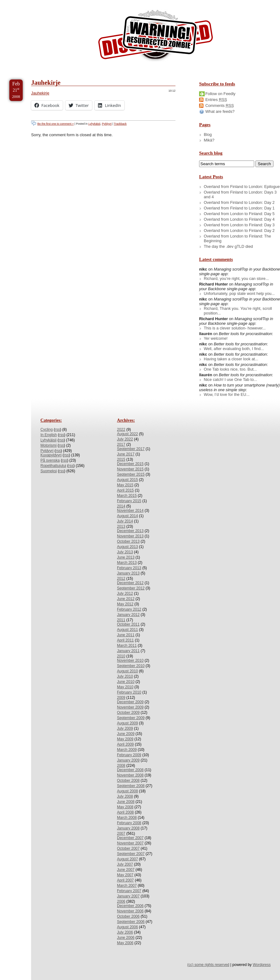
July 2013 (125, 552)
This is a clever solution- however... (235, 328)
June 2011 (126, 635)
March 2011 (127, 646)
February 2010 (129, 692)
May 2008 (125, 807)
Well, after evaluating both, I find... (234, 349)
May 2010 (125, 687)
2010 (121, 656)
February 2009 (129, 755)
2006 (121, 901)
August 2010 (127, 671)
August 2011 (127, 630)
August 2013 (127, 547)
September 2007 (131, 854)
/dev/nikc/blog (156, 37)
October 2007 (128, 848)
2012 (121, 579)
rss (58, 430)
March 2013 (127, 563)
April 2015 (125, 490)
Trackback (120, 124)
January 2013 (128, 573)
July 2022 (125, 439)
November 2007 (130, 843)
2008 (121, 766)
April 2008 (125, 812)
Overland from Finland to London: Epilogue (242, 187)
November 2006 (130, 911)
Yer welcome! (216, 338)
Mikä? (209, 140)
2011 (121, 620)
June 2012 (126, 599)
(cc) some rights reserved (208, 965)
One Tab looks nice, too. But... (230, 369)
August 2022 (127, 434)
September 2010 (131, 666)
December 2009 (130, 702)
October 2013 (128, 541)
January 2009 (128, 760)
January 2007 (128, 896)
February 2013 (129, 568)
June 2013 (126, 557)
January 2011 (128, 651)
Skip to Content (24, 3)
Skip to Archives (70, 3)
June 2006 (126, 938)
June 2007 (126, 870)
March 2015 (127, 496)
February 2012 (129, 609)
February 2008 (129, 823)
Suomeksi (49, 471)
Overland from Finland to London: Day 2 (239, 202)
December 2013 (130, 531)
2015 (121, 459)
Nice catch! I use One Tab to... (230, 380)
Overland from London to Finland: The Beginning (237, 238)
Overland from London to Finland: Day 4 (239, 219)
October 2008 (128, 781)
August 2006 (127, 927)
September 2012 (131, 588)
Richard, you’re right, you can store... (236, 279)
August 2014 (127, 516)
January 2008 (128, 828)
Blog (208, 135)
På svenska (50, 460)
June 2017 (126, 454)
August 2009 (127, 723)
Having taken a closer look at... (231, 359)
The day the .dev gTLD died (228, 246)
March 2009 (127, 750)
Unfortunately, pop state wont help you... (239, 293)
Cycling (47, 430)
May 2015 (125, 485)
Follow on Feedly (220, 94)
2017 (121, 444)
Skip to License (115, 3)
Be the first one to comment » (56, 124)
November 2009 (130, 707)
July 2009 (125, 728)
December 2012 (130, 583)
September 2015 (131, 474)
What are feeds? (220, 111)
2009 (121, 698)
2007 (121, 833)
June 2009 (126, 734)
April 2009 (125, 744)
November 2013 (130, 536)
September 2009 (131, 718)
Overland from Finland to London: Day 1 (239, 208)
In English (49, 435)
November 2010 (130, 661)
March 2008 (127, 818)
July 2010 (125, 676)
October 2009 (128, 713)
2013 (121, 526)
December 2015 (130, 464)
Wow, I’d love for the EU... (227, 394)
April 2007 (125, 880)
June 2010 (126, 682)
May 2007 (125, 875)
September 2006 (131, 922)
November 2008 (130, 775)
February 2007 (129, 891)
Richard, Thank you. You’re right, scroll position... (238, 311)
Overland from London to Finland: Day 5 (239, 214)
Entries (216, 100)
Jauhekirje (46, 83)
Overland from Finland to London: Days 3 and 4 (240, 195)
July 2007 (125, 864)
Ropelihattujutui (53, 466)
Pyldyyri (107, 124)
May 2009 (125, 739)
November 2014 (130, 511)
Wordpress (262, 965)
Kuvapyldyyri (51, 455)
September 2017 (131, 449)
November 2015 (130, 469)
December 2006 (130, 906)
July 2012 (125, 593)
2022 (121, 430)
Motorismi (49, 445)
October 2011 (128, 624)
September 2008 (131, 786)
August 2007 (127, 859)
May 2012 (125, 604)
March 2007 (127, 886)
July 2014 (125, 521)
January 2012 (128, 615)
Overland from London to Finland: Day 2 (239, 231)
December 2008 (130, 770)
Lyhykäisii (94, 124)
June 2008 (126, 802)
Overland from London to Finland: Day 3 (239, 225)
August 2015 (127, 480)
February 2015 (129, 501)
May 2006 (125, 943)
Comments (220, 106)
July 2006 (125, 932)
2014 (121, 506)
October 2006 (128, 916)
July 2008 (125, 796)
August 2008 (127, 791)
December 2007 (130, 838)
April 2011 (125, 640)
